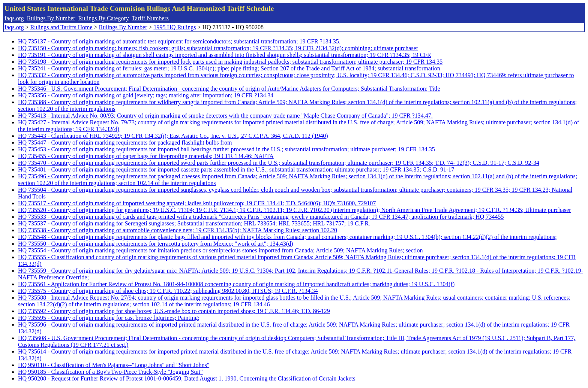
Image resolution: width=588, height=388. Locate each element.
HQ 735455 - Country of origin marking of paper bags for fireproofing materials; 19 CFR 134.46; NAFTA (146, 156)
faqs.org (14, 18)
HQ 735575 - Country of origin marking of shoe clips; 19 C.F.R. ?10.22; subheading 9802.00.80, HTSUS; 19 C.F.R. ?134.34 (168, 291)
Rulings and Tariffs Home (61, 27)
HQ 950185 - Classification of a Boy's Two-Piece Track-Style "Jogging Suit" (110, 372)
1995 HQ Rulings (175, 27)
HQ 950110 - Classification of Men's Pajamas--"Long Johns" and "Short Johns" (114, 365)
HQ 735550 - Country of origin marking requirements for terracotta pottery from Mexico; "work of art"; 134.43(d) (155, 244)
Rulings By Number (51, 18)
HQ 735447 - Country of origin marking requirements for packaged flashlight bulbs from (125, 143)
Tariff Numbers (150, 18)
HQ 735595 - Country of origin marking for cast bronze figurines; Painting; (109, 318)
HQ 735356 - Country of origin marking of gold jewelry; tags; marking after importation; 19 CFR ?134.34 (146, 95)
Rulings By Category (104, 18)
